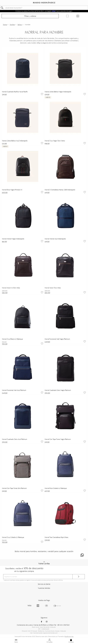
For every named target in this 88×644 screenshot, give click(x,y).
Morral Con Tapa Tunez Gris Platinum (14, 488)
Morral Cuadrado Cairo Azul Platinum (15, 439)
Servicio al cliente (44, 584)
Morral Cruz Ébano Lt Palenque (12, 339)
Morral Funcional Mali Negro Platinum (57, 339)
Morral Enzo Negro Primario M (12, 190)
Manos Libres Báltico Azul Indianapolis (15, 141)
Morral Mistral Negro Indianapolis (13, 239)
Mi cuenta (49, 641)
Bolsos (20, 25)
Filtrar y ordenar (30, 16)
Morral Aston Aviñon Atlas (11, 288)
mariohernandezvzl (5, 25)
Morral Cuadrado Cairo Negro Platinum (58, 390)
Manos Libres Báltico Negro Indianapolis (58, 92)
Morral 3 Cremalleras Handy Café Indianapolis (60, 190)
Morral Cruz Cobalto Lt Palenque (13, 537)
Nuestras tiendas (44, 588)
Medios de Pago (44, 600)
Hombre (12, 25)
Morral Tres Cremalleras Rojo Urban (56, 537)
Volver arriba (44, 563)
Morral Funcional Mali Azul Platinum (14, 390)
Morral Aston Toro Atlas (53, 288)
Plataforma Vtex (69, 636)
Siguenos (44, 618)
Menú (16, 641)
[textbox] (44, 8)
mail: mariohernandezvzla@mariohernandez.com (44, 633)
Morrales (28, 25)
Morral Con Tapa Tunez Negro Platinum (58, 439)
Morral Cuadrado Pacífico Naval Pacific (15, 92)
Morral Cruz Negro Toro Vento (55, 141)
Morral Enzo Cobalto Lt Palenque (56, 488)
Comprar (71, 641)
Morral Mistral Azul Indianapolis (55, 239)
